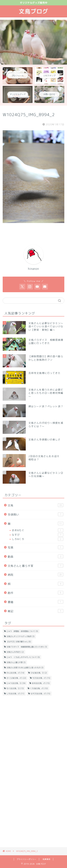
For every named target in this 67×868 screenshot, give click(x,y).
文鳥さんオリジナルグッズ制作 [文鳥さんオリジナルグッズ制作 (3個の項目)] (20, 636)
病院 (35, 575)
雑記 (35, 611)
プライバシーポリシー (26, 859)
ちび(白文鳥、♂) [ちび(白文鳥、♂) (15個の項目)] (41, 678)
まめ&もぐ (38, 530)
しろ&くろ (38, 539)
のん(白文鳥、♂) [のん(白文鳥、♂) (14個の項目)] (15, 673)
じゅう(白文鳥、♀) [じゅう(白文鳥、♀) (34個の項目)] (16, 683)
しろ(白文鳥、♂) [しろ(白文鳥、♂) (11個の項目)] (15, 694)
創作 (35, 593)
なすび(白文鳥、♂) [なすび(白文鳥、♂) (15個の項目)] (40, 694)
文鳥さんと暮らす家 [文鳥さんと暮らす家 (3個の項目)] (16, 662)
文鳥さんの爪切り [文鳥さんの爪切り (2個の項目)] (15, 652)
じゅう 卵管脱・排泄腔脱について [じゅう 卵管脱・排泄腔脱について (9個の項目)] (22, 631)
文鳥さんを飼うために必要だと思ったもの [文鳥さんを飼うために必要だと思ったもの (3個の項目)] (25, 668)
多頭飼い (35, 514)
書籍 (35, 602)
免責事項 (46, 859)
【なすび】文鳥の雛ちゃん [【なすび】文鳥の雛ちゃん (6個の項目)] (19, 642)
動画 (35, 557)
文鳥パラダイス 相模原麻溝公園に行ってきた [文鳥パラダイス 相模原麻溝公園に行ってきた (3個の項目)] (27, 647)
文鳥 (35, 505)
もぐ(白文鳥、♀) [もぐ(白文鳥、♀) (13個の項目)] (15, 688)
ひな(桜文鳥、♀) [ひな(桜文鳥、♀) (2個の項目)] (39, 673)
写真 (35, 547)
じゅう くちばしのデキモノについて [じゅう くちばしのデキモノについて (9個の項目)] (23, 657)
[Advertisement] (33, 736)
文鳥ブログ (33, 11)
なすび (38, 535)
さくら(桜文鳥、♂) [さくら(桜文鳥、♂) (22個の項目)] (16, 678)
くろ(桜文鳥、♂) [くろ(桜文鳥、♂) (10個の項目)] (39, 688)
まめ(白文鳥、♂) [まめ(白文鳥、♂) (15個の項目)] (41, 683)
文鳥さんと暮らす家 (35, 566)
